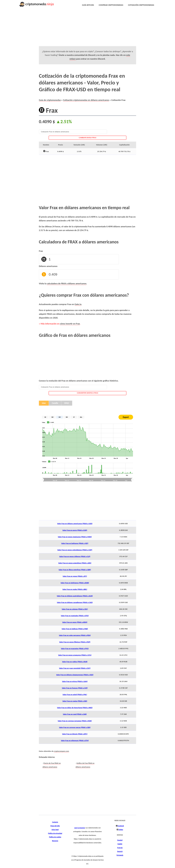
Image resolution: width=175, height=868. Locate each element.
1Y (74, 417)
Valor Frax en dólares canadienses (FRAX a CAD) (75, 602)
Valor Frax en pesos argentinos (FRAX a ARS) (75, 563)
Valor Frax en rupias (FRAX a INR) (75, 701)
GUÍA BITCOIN (88, 5)
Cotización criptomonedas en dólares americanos (86, 100)
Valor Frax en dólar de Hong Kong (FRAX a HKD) (75, 708)
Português (120, 855)
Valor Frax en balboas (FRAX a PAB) (75, 629)
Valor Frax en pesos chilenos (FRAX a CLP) (75, 556)
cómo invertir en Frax (70, 324)
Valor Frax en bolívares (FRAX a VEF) (75, 543)
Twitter (121, 830)
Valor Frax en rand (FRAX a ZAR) (75, 714)
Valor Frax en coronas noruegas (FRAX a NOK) (75, 721)
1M (60, 417)
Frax (41, 251)
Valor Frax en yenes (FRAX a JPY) (75, 576)
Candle (55, 403)
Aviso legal (55, 830)
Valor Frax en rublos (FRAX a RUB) (75, 662)
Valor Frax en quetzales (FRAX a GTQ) (75, 616)
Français (120, 848)
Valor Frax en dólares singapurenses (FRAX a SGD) (75, 675)
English (120, 844)
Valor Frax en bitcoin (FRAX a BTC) (75, 734)
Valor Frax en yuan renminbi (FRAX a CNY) (75, 668)
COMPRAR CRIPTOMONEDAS (111, 5)
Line (44, 403)
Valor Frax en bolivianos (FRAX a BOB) (75, 583)
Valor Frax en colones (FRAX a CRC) (75, 609)
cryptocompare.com (61, 751)
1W (52, 417)
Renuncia (55, 841)
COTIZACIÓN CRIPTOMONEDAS (141, 5)
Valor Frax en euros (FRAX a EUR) (75, 530)
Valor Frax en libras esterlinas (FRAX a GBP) (75, 570)
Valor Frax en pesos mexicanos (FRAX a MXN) (75, 537)
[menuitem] (87, 480)
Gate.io (78, 304)
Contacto (55, 822)
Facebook (121, 826)
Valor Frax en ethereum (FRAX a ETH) (75, 740)
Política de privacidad (55, 833)
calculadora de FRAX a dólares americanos (67, 283)
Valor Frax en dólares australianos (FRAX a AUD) (75, 596)
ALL (81, 417)
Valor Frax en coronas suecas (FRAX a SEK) (75, 727)
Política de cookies (55, 837)
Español (120, 840)
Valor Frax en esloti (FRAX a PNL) (75, 694)
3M (67, 417)
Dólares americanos (48, 266)
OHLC (67, 403)
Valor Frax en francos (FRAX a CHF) (75, 688)
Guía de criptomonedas (50, 100)
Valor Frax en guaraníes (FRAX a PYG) (75, 649)
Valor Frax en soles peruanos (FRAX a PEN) (75, 635)
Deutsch (120, 851)
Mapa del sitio (55, 826)
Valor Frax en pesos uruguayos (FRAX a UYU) (75, 655)
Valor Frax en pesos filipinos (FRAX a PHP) (75, 642)
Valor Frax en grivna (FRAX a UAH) (75, 681)
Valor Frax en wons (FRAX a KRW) (75, 622)
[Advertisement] (82, 29)
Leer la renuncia (80, 828)
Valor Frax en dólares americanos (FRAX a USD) (75, 524)
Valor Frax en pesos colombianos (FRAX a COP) (75, 550)
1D (45, 417)
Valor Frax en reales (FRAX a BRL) (75, 589)
